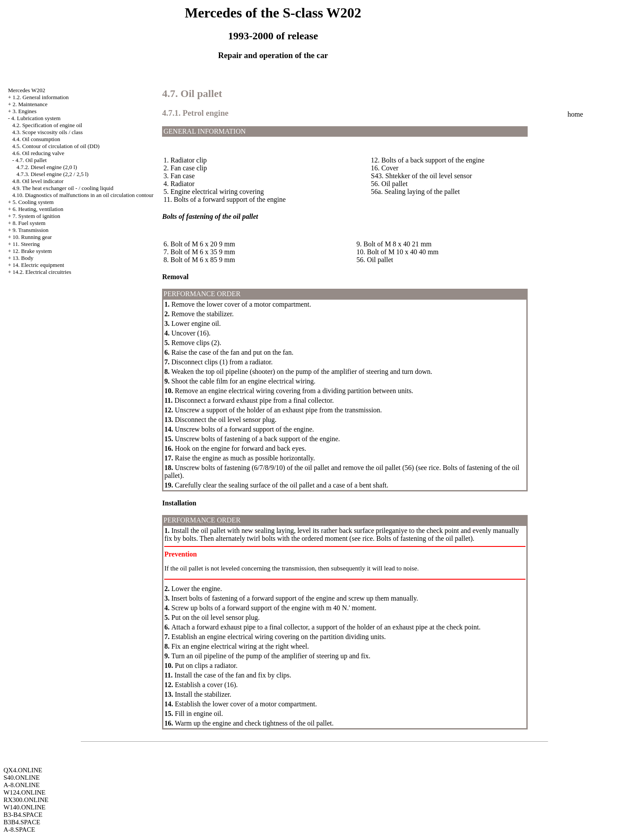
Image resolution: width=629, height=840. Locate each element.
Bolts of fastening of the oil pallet (423, 538)
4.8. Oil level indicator (38, 181)
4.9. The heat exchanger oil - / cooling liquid (63, 188)
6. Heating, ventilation (38, 209)
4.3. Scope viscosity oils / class (47, 132)
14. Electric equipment (38, 265)
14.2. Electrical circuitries (42, 272)
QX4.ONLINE (23, 770)
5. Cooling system (33, 202)
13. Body (23, 258)
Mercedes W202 (26, 90)
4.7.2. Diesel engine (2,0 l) (47, 167)
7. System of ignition (36, 216)
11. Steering (26, 244)
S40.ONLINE (22, 778)
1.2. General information (41, 97)
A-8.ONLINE (22, 785)
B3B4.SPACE (22, 822)
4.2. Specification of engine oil (47, 125)
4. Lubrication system (36, 118)
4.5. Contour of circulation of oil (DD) (56, 146)
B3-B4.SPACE (23, 815)
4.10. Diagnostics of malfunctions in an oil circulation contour (83, 195)
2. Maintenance (30, 104)
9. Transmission (31, 230)
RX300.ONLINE (26, 800)
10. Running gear (32, 237)
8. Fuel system (29, 223)
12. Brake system (32, 251)
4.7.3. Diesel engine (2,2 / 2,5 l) (53, 174)
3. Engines (25, 111)
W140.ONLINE (24, 807)
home (575, 114)
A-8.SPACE (19, 830)
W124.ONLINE (24, 792)
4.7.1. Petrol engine (195, 113)
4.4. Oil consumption (36, 139)
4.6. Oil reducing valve (38, 153)
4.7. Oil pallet (31, 160)
